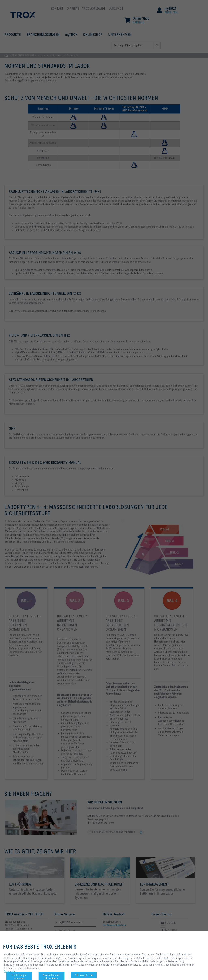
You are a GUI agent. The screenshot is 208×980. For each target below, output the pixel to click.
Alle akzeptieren (84, 975)
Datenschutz (11, 971)
